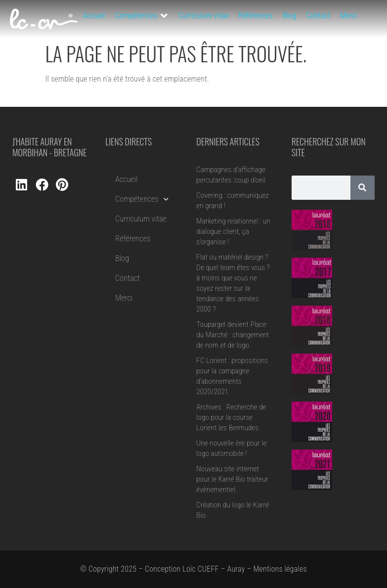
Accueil (126, 179)
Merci (124, 298)
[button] (142, 16)
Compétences (142, 199)
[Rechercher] (363, 188)
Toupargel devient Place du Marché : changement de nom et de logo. (233, 335)
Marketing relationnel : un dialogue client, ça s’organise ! (233, 231)
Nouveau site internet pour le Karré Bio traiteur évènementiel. (232, 479)
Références (133, 239)
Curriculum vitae (141, 219)
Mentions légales (280, 569)
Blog (122, 258)
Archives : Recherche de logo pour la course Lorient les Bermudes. (231, 417)
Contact (128, 278)
